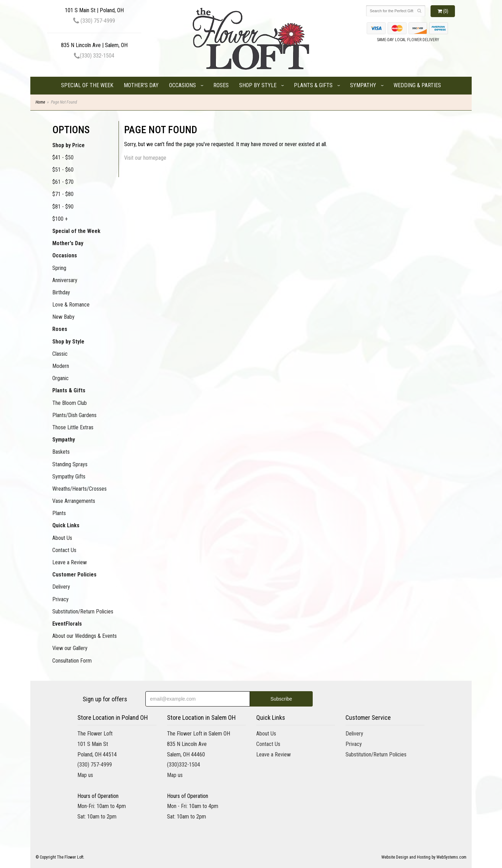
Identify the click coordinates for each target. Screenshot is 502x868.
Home (40, 102)
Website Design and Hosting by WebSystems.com (424, 857)
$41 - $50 (63, 157)
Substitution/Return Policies (83, 612)
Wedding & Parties (417, 85)
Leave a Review (70, 562)
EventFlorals (67, 624)
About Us (62, 538)
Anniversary (65, 280)
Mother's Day (141, 85)
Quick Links (66, 525)
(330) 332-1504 (94, 56)
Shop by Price (69, 145)
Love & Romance (71, 305)
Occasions (182, 85)
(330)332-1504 (184, 765)
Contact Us (64, 550)
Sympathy (363, 85)
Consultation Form (72, 661)
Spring (59, 268)
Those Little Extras (73, 427)
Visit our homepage (145, 158)
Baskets (61, 452)
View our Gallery (70, 648)
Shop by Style (258, 85)
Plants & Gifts (313, 85)
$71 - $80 (63, 194)
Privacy (60, 599)
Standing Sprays (70, 464)
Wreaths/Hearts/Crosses (79, 489)
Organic (60, 378)
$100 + (60, 219)
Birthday (61, 292)
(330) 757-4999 (94, 21)
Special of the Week (87, 85)
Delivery (61, 587)
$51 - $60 (63, 170)
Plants (59, 513)
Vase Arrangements (74, 501)
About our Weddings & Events (85, 636)
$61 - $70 (63, 182)
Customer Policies (74, 575)
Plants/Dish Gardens (74, 415)
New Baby (63, 317)
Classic (60, 354)
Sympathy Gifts (69, 477)
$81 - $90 (63, 207)
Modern (61, 366)
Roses (221, 85)
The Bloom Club (70, 403)
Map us (85, 775)
